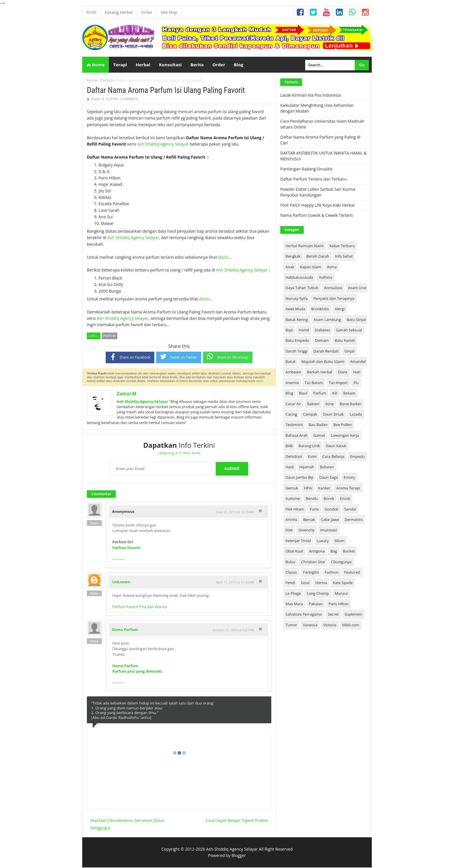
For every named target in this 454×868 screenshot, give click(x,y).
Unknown (121, 582)
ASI (335, 394)
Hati (357, 372)
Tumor (291, 625)
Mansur (341, 594)
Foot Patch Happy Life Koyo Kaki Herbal (317, 206)
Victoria (330, 625)
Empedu (357, 457)
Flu (356, 383)
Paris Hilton (338, 604)
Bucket (349, 552)
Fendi (290, 583)
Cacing (291, 415)
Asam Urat (357, 288)
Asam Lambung (327, 320)
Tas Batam (314, 383)
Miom (339, 541)
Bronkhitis (320, 309)
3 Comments (129, 100)
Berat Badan (350, 404)
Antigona (317, 552)
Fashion (332, 573)
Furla (314, 509)
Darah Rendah (326, 351)
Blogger (239, 856)
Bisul (303, 394)
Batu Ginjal (356, 320)
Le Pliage (293, 594)
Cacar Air (293, 404)
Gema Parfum (125, 630)
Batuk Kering (297, 320)
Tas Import (338, 383)
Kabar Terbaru (342, 246)
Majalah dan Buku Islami (323, 362)
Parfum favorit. (127, 548)
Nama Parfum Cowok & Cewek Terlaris (317, 216)
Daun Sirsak (333, 415)
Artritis (291, 520)
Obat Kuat (294, 552)
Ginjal (349, 351)
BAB (289, 446)
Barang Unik (309, 446)
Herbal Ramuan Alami (305, 246)
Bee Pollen (343, 425)
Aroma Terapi (348, 489)
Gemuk (292, 489)
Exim (312, 457)
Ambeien (293, 372)
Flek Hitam (295, 509)
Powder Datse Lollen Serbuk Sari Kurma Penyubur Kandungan (318, 193)
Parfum (107, 81)
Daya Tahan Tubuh (302, 288)
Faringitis (311, 573)
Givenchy (306, 531)
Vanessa (310, 625)
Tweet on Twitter (179, 357)
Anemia (292, 383)
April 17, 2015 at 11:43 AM (235, 583)
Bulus (290, 562)
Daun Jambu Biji (299, 478)
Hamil (304, 331)
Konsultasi (333, 288)
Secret (333, 615)
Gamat (319, 436)
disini (223, 257)
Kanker (324, 489)
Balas (94, 524)
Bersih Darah (318, 257)
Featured (352, 573)
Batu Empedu (297, 341)
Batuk (291, 362)
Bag (334, 552)
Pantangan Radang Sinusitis (306, 169)
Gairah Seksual (349, 331)
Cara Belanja (333, 457)
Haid (290, 467)
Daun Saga (328, 478)
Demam (322, 341)
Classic (291, 573)
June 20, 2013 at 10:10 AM (235, 512)
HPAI (308, 489)
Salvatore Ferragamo (304, 615)
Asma (332, 267)
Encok (345, 499)
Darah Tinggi (296, 351)
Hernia (321, 583)
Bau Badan (318, 425)
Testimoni (294, 425)
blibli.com (351, 625)
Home (96, 65)
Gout (305, 583)
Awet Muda (295, 309)
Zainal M (127, 394)
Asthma (325, 278)
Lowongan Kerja (345, 436)
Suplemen (353, 615)
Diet (289, 531)
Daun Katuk (336, 446)
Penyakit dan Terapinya (334, 299)
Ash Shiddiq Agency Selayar (163, 145)
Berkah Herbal (320, 372)
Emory (349, 478)
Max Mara (294, 604)
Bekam (349, 394)
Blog (289, 394)
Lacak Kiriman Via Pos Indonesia (311, 96)
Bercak (309, 520)
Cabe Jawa (330, 520)
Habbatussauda (299, 278)
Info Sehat (344, 257)
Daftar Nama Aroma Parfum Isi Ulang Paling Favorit (166, 91)
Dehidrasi (294, 457)
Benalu (312, 499)
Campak (310, 415)
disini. (260, 381)
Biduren (327, 467)
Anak (290, 267)
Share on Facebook (130, 357)
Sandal (350, 509)
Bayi (289, 331)
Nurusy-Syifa (296, 299)
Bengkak (293, 257)
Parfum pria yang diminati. (138, 672)
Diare (343, 372)
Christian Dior (313, 562)
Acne (329, 404)
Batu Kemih (345, 341)
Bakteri (313, 404)
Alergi (340, 309)
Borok (329, 499)
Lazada (356, 415)
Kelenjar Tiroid (298, 541)
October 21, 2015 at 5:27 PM (233, 631)
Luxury (323, 541)
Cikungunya (341, 562)
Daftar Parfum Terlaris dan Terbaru (313, 180)
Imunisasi (329, 531)
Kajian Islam (311, 267)
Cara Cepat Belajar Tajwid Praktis (237, 821)
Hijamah (307, 467)
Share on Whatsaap (228, 357)
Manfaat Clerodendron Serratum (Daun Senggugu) (127, 824)
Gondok (332, 509)
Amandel (358, 362)
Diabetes (322, 331)
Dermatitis (354, 520)
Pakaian (316, 604)
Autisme (293, 499)
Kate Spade (343, 583)
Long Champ (318, 594)
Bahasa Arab (296, 436)
